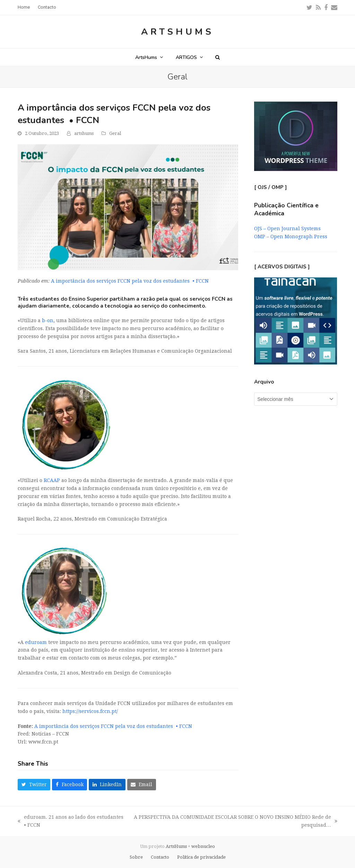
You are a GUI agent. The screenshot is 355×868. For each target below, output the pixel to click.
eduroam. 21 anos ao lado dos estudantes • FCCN (71, 822)
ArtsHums (177, 32)
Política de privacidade (201, 857)
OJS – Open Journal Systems (287, 229)
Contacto (160, 857)
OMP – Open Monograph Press (291, 237)
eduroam (36, 642)
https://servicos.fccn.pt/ (90, 711)
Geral (115, 133)
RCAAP (52, 480)
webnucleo (203, 846)
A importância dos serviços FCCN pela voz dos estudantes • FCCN (130, 281)
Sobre (136, 857)
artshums (84, 133)
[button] (218, 57)
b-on (48, 320)
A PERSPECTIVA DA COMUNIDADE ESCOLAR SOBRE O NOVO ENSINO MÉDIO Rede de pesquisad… (235, 822)
